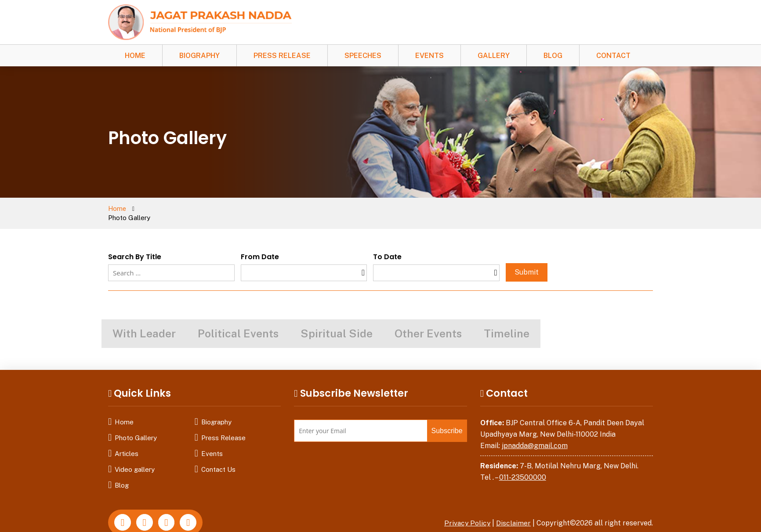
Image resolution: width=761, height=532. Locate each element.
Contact (613, 56)
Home (135, 56)
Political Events (238, 325)
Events (429, 56)
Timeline (507, 325)
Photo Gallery (136, 429)
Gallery (494, 56)
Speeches (363, 56)
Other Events (428, 325)
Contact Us (218, 461)
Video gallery (135, 461)
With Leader (144, 325)
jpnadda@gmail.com (535, 436)
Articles (127, 445)
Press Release (282, 56)
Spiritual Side (337, 325)
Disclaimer (513, 514)
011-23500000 (523, 468)
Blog (553, 56)
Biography (199, 56)
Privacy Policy (466, 514)
